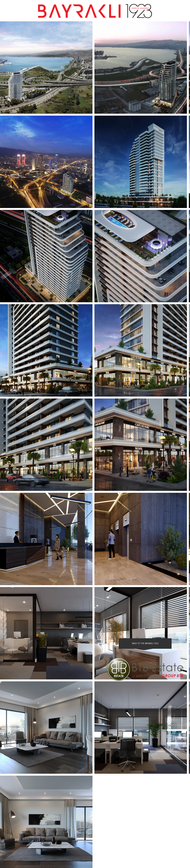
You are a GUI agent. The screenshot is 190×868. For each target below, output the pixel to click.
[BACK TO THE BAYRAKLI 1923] (145, 644)
